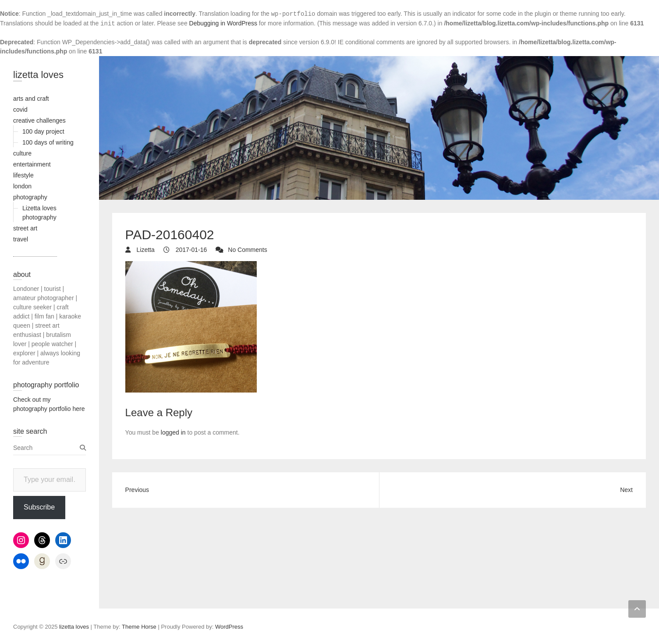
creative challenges (39, 120)
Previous (137, 490)
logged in (173, 432)
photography (30, 197)
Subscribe (39, 507)
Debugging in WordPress (223, 23)
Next (626, 490)
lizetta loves (38, 75)
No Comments (247, 250)
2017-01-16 (191, 250)
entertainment (32, 164)
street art (25, 228)
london (22, 186)
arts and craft (31, 99)
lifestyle (23, 175)
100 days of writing (48, 142)
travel (21, 239)
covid (20, 110)
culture (22, 153)
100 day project (43, 131)
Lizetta (145, 250)
